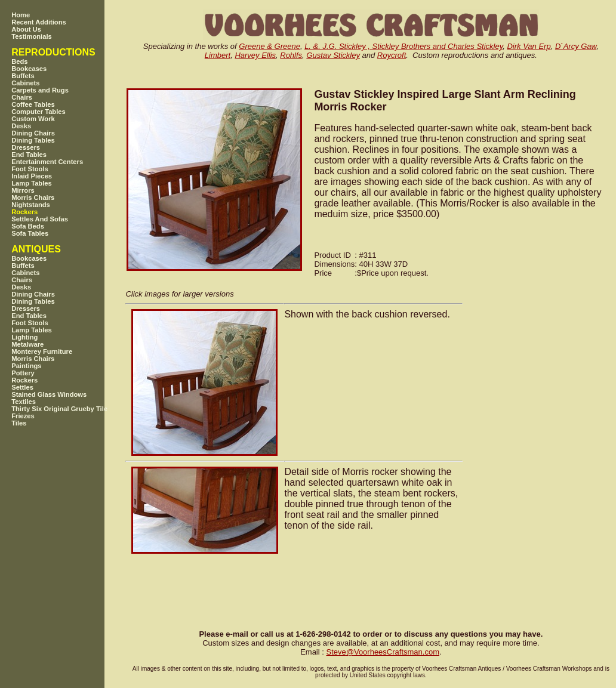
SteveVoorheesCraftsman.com (383, 652)
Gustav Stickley (333, 55)
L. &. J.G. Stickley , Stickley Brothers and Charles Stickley (404, 46)
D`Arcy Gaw (576, 46)
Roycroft (392, 55)
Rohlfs (291, 55)
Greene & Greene (269, 46)
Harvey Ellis (255, 55)
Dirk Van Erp (529, 46)
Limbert (218, 55)
